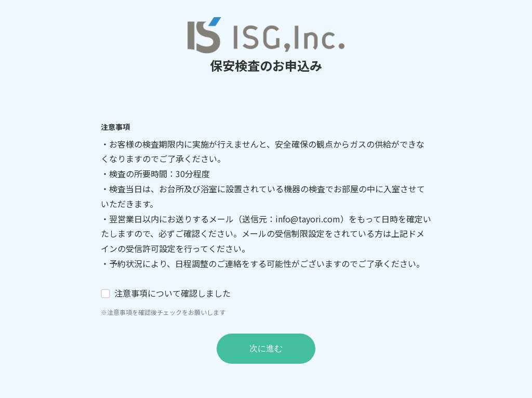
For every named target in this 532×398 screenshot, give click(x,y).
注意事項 (115, 127)
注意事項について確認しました (172, 293)
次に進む (266, 348)
